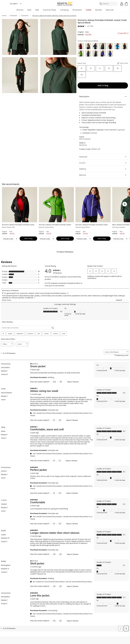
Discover (110, 10)
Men (29, 10)
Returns (83, 168)
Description (84, 89)
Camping (64, 10)
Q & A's (82, 156)
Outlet (89, 10)
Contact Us (110, 634)
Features (83, 149)
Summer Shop (50, 10)
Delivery (83, 162)
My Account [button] (28, 634)
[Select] (81, 68)
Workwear (77, 10)
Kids (37, 10)
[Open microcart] (126, 4)
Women (20, 10)
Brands (99, 10)
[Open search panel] (108, 4)
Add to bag (103, 78)
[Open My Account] (122, 4)
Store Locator (69, 634)
